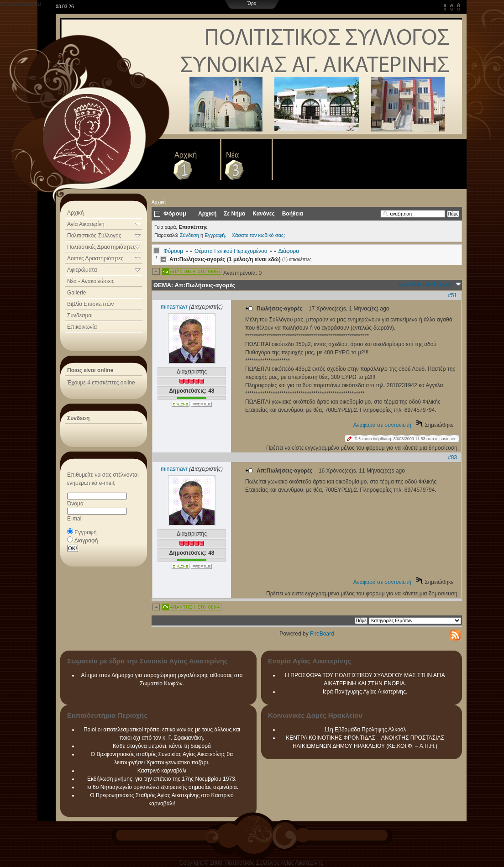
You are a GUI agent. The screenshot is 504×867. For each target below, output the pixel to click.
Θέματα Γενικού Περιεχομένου (231, 251)
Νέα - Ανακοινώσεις (91, 281)
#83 (452, 457)
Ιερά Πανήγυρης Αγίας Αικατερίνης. (365, 692)
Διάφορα (289, 251)
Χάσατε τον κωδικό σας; (259, 235)
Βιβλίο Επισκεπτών (90, 304)
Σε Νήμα (234, 214)
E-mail (75, 519)
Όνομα (75, 504)
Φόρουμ (173, 251)
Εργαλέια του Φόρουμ (425, 284)
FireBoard (322, 634)
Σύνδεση (189, 235)
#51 (452, 295)
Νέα (232, 155)
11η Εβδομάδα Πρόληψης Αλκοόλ (365, 730)
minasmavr (174, 307)
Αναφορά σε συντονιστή (382, 425)
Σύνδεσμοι (80, 315)
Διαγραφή (86, 541)
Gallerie (76, 293)
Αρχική (186, 155)
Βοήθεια (293, 214)
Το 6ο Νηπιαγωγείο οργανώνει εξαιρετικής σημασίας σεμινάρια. (162, 787)
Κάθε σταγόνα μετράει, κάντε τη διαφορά (162, 746)
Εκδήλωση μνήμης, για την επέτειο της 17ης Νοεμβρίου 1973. (162, 779)
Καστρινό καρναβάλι (162, 771)
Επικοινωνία (82, 327)
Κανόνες (263, 214)
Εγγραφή (85, 532)
